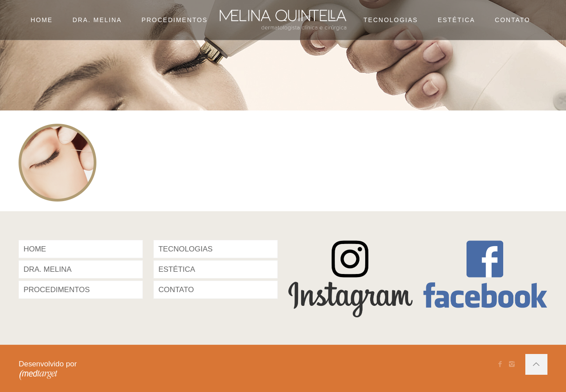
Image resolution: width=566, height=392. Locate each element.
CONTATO (176, 290)
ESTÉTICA (177, 269)
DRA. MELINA (48, 269)
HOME (35, 249)
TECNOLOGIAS (185, 249)
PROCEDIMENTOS (57, 290)
